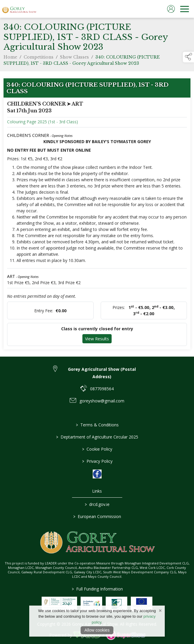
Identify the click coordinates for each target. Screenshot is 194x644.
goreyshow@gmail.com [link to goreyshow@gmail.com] (102, 401)
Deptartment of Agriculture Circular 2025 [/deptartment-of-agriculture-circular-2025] (97, 437)
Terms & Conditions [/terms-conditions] (97, 425)
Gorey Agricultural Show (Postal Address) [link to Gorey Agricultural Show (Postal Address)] (102, 373)
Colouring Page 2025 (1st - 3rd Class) (43, 123)
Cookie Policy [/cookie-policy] (97, 449)
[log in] (171, 9)
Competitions (39, 59)
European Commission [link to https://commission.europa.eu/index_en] (97, 516)
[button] (188, 57)
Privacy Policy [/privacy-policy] (97, 461)
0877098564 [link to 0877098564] (102, 389)
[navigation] (185, 9)
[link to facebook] (97, 474)
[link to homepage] (19, 9)
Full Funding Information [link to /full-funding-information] (97, 589)
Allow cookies (97, 630)
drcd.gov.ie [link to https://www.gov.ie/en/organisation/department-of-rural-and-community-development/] (97, 504)
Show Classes (74, 59)
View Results (97, 340)
